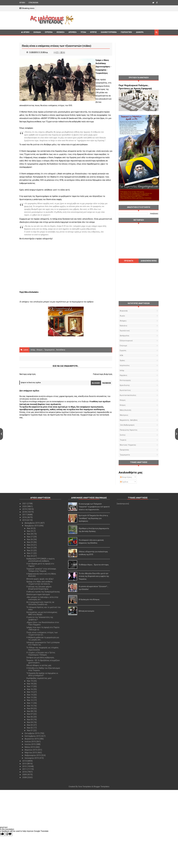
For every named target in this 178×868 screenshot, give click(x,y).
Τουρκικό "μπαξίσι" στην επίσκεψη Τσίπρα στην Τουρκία (41, 570)
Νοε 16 (30, 689)
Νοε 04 (30, 722)
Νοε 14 (30, 695)
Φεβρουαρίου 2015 (33, 755)
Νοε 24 (30, 545)
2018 (25, 512)
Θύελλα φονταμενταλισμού (38, 594)
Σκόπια (123, 435)
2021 (25, 504)
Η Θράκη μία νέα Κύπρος (89, 599)
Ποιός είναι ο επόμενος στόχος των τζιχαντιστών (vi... (42, 634)
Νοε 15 (30, 692)
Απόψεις (72, 32)
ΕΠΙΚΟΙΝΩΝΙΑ (33, 3)
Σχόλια (124, 482)
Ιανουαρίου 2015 (32, 758)
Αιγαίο (122, 316)
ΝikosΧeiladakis (31, 292)
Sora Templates (85, 787)
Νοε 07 (30, 714)
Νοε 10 (30, 706)
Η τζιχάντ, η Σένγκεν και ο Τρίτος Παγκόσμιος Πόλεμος (41, 654)
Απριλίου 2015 (31, 750)
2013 (25, 764)
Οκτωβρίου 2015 (32, 733)
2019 (25, 509)
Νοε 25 (30, 542)
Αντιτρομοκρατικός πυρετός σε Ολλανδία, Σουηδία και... (40, 603)
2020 (25, 506)
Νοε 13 (30, 697)
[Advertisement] (117, 20)
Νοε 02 (30, 728)
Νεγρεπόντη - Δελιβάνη (129, 420)
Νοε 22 (30, 550)
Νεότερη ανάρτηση (27, 374)
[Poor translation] (9, 834)
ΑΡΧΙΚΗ (22, 3)
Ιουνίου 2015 (30, 744)
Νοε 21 (30, 553)
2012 (25, 766)
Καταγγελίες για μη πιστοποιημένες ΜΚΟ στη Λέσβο (42, 613)
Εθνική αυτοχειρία (86, 611)
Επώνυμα (123, 346)
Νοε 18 (30, 684)
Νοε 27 (30, 537)
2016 (25, 517)
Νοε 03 (30, 725)
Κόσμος (60, 32)
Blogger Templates (101, 787)
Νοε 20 (30, 556)
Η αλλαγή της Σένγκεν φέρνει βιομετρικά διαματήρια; (39, 588)
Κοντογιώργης (125, 380)
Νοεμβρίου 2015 (32, 526)
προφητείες (124, 450)
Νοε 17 (30, 686)
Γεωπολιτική (126, 32)
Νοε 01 (30, 730)
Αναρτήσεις (126, 477)
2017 (25, 515)
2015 (25, 520)
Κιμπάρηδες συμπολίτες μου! (39, 678)
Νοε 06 (30, 717)
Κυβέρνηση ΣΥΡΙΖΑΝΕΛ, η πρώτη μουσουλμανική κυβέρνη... (40, 560)
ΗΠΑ (121, 355)
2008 (25, 777)
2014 (25, 761)
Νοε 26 (30, 539)
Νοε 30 (30, 528)
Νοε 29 (30, 531)
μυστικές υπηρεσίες (128, 445)
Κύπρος (123, 405)
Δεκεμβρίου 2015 (32, 523)
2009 (25, 775)
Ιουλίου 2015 (30, 742)
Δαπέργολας (125, 336)
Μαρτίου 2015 (31, 753)
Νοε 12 (30, 700)
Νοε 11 (30, 703)
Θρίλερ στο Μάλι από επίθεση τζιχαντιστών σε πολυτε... (39, 583)
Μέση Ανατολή (125, 410)
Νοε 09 (30, 709)
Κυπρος (93, 32)
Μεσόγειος (124, 415)
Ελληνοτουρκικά (108, 32)
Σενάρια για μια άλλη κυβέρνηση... (41, 658)
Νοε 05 (30, 720)
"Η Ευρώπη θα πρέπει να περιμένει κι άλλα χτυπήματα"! (42, 674)
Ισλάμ (33, 350)
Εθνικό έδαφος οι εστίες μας (39, 665)
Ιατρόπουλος (125, 365)
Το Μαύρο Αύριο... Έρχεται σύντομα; (94, 565)
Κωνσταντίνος (125, 390)
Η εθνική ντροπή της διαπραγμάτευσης (43, 592)
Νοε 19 (30, 681)
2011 (25, 769)
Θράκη (122, 360)
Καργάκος (124, 375)
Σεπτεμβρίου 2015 (33, 736)
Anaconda (124, 311)
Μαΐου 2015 (30, 747)
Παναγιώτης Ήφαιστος (129, 430)
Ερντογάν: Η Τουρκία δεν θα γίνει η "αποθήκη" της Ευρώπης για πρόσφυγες (93, 518)
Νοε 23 (30, 548)
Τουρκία (123, 440)
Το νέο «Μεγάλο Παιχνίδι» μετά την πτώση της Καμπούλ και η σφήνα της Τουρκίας (94, 576)
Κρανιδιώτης (125, 385)
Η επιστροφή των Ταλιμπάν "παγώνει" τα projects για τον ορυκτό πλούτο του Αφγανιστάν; (94, 507)
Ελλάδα (37, 32)
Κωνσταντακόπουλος (128, 395)
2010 (25, 772)
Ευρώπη (48, 32)
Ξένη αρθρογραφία (127, 425)
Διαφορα (140, 32)
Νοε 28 (30, 534)
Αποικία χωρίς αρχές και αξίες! (40, 579)
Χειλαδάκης (61, 350)
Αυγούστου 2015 (32, 739)
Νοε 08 (30, 711)
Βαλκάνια (123, 326)
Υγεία (83, 32)
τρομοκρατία (49, 350)
